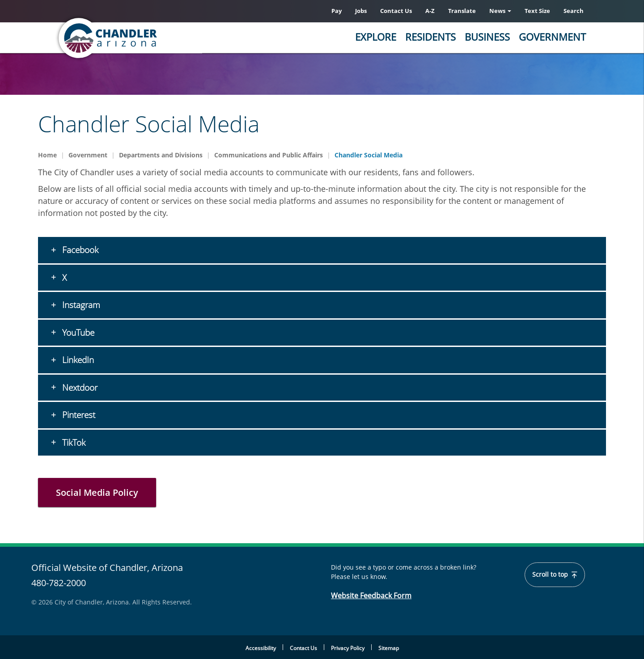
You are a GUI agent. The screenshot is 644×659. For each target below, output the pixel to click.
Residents (430, 37)
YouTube (77, 333)
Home (47, 155)
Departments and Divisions (161, 155)
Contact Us (396, 11)
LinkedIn (77, 360)
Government (552, 37)
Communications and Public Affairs (269, 155)
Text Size (537, 11)
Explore (376, 37)
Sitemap (389, 648)
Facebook (79, 250)
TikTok (73, 443)
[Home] (143, 38)
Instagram (80, 305)
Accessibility (261, 648)
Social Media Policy (97, 492)
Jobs (361, 11)
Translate (462, 11)
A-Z (430, 11)
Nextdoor (79, 388)
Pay (337, 11)
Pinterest (78, 415)
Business (487, 37)
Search (574, 11)
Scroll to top (555, 575)
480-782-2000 (59, 583)
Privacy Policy (348, 648)
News (500, 11)
